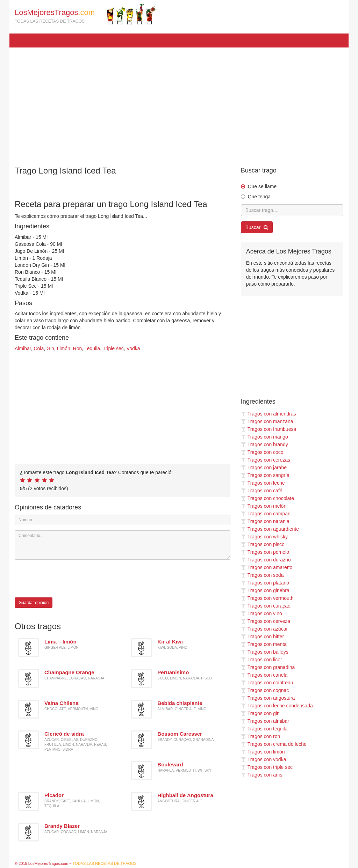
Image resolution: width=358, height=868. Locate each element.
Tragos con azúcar (264, 629)
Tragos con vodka (264, 759)
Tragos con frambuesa (269, 429)
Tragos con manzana (267, 421)
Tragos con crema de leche (274, 744)
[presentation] (68, 579)
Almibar (23, 348)
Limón (64, 348)
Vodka (133, 348)
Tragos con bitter (263, 637)
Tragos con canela (264, 675)
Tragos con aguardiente (270, 529)
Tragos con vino (262, 613)
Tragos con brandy (264, 444)
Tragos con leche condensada (277, 706)
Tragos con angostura (268, 698)
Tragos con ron (261, 736)
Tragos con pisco (263, 544)
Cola (39, 348)
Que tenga (259, 197)
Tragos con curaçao (266, 606)
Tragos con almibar (265, 721)
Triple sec (113, 348)
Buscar (257, 227)
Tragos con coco (262, 452)
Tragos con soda (262, 575)
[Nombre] (123, 520)
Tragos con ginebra (265, 590)
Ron (78, 348)
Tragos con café (262, 491)
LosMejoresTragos (85, 14)
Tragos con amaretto (267, 567)
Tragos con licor (262, 660)
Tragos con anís (262, 775)
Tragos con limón (263, 752)
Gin (50, 348)
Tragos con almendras (268, 414)
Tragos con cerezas (266, 460)
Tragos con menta (264, 644)
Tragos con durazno (266, 560)
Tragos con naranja (265, 521)
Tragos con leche (263, 483)
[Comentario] (123, 545)
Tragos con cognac (265, 690)
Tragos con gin (260, 713)
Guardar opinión (34, 603)
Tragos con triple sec (267, 767)
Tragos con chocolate (267, 498)
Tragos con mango (264, 437)
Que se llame (262, 186)
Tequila (92, 348)
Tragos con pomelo (265, 552)
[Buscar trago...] (292, 210)
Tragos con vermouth (267, 598)
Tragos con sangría (265, 475)
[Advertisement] (179, 103)
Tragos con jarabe (264, 468)
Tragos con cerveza (266, 621)
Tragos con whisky (264, 537)
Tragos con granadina (268, 667)
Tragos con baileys (265, 652)
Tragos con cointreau (267, 683)
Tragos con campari (266, 514)
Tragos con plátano (265, 583)
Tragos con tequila (264, 729)
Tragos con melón (264, 506)
